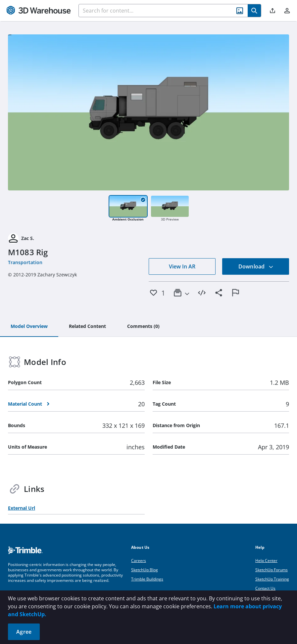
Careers (139, 561)
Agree (24, 632)
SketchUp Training (272, 579)
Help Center (266, 561)
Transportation (25, 262)
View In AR (182, 266)
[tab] (29, 327)
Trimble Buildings (147, 579)
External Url (22, 508)
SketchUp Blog (145, 570)
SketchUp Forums (272, 570)
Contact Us (265, 588)
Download (256, 266)
